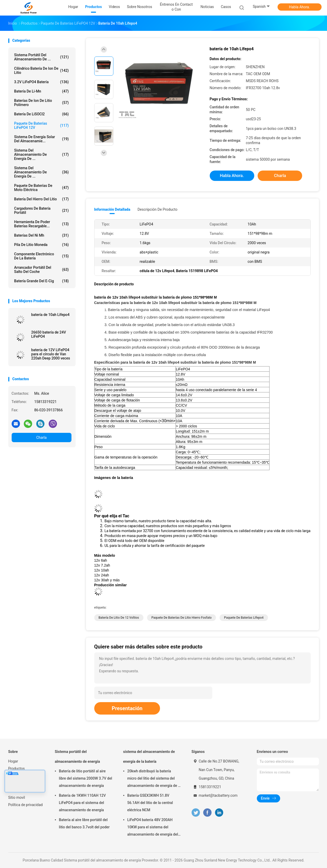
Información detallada (112, 209)
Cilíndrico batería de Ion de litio (42, 70)
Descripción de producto (157, 209)
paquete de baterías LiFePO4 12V (42, 125)
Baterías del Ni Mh (42, 235)
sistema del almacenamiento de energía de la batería (149, 757)
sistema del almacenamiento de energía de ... (42, 154)
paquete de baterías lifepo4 (244, 618)
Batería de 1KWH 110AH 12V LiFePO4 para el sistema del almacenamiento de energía (82, 803)
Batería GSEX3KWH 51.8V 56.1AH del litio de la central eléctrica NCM (150, 803)
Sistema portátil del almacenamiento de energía (77, 757)
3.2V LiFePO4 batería (42, 82)
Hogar (13, 761)
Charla (41, 437)
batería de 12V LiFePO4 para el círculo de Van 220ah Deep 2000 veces (51, 354)
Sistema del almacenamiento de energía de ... (42, 172)
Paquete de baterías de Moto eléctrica (42, 188)
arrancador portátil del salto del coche (42, 270)
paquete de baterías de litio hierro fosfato (182, 618)
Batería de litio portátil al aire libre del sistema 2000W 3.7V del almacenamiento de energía (86, 778)
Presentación (127, 708)
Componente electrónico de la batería (42, 256)
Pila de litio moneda (42, 245)
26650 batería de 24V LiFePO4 (49, 334)
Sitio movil (17, 798)
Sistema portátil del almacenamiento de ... (42, 57)
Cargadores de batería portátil (42, 210)
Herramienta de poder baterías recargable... (42, 224)
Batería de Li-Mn (42, 91)
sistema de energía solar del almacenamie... (42, 139)
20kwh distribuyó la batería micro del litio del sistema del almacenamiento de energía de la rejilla (154, 779)
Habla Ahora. (299, 7)
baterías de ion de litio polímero (42, 103)
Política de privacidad (26, 805)
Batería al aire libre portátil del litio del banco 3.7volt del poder (84, 823)
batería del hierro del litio (42, 199)
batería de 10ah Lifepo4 (50, 315)
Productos (17, 768)
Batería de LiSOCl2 (42, 114)
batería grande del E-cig (42, 281)
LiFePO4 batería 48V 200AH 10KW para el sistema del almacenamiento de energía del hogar (153, 828)
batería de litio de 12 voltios (119, 618)
